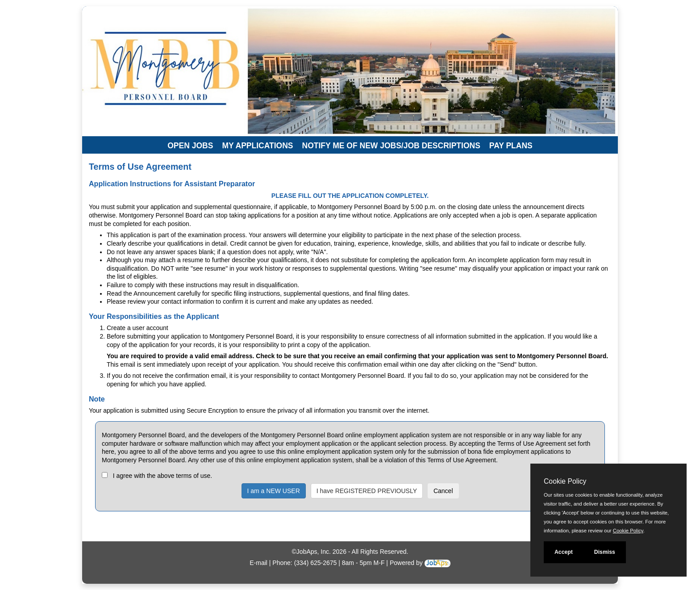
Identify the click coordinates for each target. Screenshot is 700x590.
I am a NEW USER (274, 491)
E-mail (258, 563)
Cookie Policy (565, 481)
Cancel (443, 491)
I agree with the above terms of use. (163, 476)
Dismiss (605, 552)
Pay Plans (511, 146)
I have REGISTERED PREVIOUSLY (367, 491)
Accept (564, 552)
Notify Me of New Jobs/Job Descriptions (391, 146)
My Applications (257, 146)
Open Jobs (190, 146)
